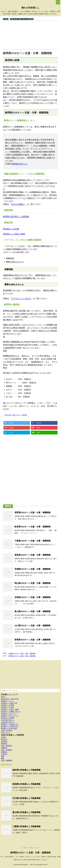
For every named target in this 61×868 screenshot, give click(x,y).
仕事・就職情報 (7, 760)
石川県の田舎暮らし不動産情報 (26, 798)
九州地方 (4, 754)
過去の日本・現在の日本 (10, 699)
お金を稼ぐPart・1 (8, 720)
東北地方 (4, 739)
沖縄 (3, 756)
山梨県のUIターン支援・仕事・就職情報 (22, 653)
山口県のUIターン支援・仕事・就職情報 (32, 626)
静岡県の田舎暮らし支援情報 (16, 217)
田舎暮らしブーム (7, 701)
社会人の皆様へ (18, 204)
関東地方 (4, 744)
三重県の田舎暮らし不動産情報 (26, 826)
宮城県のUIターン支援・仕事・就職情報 (32, 569)
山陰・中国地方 (7, 750)
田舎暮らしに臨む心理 (9, 703)
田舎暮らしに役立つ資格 (14, 234)
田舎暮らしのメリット (9, 714)
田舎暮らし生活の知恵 (9, 728)
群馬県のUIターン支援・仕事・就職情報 (32, 640)
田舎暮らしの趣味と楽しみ (11, 712)
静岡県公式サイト (20, 164)
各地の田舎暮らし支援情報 (12, 735)
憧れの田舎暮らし (30, 8)
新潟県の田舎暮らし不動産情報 (26, 784)
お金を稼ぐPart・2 (8, 722)
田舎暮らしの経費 (7, 718)
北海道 (3, 737)
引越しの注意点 (7, 730)
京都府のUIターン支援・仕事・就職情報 (32, 597)
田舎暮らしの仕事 (11, 229)
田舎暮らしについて (10, 695)
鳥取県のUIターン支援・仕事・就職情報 (32, 555)
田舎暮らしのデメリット (10, 716)
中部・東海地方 (7, 746)
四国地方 (4, 752)
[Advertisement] (30, 35)
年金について (6, 733)
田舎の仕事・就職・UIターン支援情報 (16, 415)
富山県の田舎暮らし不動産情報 (26, 812)
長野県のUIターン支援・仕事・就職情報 (32, 513)
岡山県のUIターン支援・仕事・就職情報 (32, 583)
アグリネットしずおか (21, 298)
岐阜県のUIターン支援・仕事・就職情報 (32, 527)
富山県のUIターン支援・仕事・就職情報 (32, 611)
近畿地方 (4, 748)
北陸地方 (4, 742)
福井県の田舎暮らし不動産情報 (26, 770)
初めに (3, 697)
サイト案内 (24, 848)
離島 (3, 758)
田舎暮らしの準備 (7, 705)
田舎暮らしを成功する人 (10, 724)
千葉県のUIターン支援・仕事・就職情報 (32, 541)
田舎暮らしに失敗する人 (10, 726)
